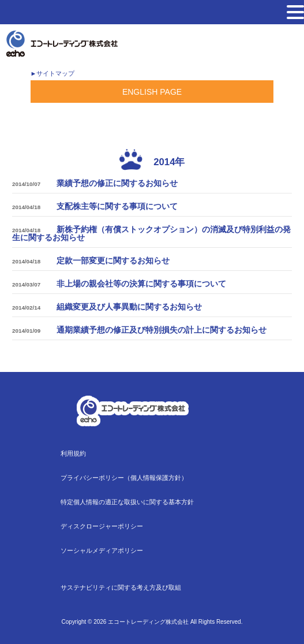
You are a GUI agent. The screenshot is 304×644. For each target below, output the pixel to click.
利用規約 (73, 453)
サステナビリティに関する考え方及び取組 (121, 587)
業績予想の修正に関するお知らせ (117, 183)
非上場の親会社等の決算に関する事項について (141, 284)
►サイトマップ (52, 73)
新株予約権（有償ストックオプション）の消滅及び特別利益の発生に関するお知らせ (151, 233)
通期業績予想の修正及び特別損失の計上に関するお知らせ (162, 330)
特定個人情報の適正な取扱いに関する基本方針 (127, 502)
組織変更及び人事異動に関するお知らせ (129, 307)
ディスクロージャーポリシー (102, 526)
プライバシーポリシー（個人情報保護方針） (124, 478)
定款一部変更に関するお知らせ (113, 260)
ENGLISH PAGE (152, 92)
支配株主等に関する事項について (117, 206)
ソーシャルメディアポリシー (102, 550)
